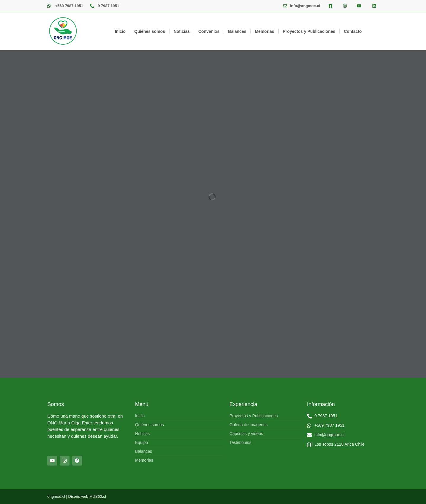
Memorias (264, 31)
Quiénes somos (150, 31)
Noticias (182, 31)
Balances (237, 31)
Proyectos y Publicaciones (309, 31)
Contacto (353, 31)
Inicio (120, 31)
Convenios (209, 31)
